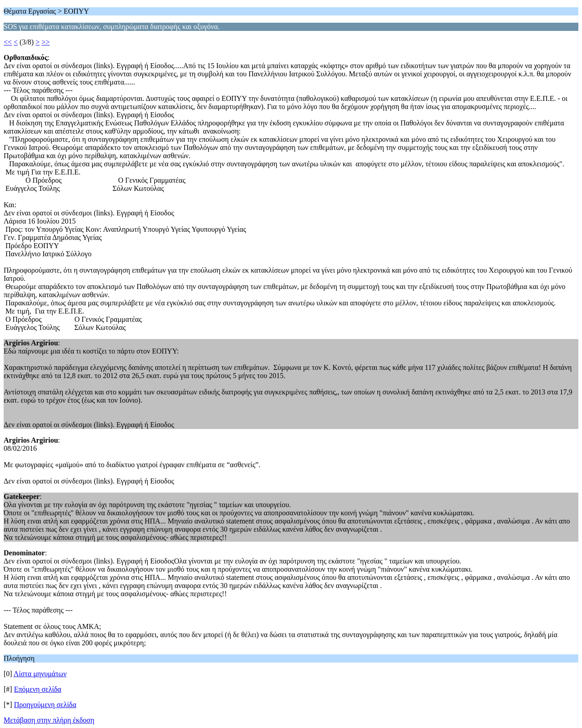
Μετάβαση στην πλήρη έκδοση (49, 720)
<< (8, 42)
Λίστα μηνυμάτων (40, 674)
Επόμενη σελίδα (38, 689)
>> (45, 42)
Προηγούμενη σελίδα (45, 705)
